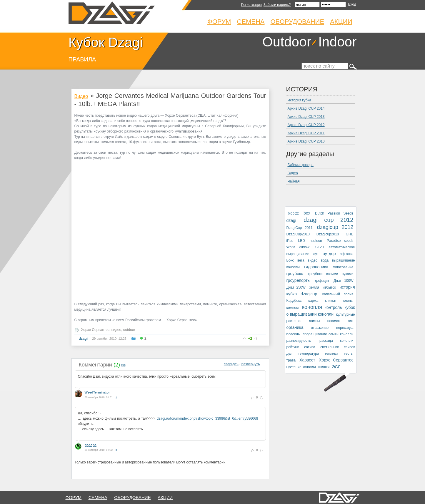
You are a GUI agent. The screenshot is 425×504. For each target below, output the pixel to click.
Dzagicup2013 (328, 234)
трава (291, 360)
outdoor (129, 330)
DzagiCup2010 (298, 234)
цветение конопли (301, 367)
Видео (81, 96)
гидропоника (316, 267)
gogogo (91, 445)
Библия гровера (301, 165)
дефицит (322, 281)
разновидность (299, 341)
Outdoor (287, 42)
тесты (349, 354)
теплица (331, 354)
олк (351, 321)
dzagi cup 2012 (328, 220)
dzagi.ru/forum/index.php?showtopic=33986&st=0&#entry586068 (207, 418)
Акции (341, 22)
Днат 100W (343, 281)
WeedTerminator (97, 392)
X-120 (319, 247)
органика (295, 327)
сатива (310, 347)
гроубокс (295, 274)
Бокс (290, 260)
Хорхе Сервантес (95, 330)
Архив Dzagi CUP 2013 (306, 117)
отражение (320, 328)
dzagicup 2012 (335, 227)
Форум (219, 22)
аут (316, 254)
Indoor (337, 42)
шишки (324, 367)
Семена (251, 22)
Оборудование (297, 22)
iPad (290, 241)
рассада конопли (336, 341)
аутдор (329, 254)
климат (331, 301)
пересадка (345, 328)
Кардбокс (294, 301)
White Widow (298, 247)
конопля (312, 307)
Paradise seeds (340, 241)
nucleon (316, 241)
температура (308, 354)
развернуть (251, 364)
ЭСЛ (336, 367)
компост (293, 308)
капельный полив (338, 294)
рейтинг (293, 347)
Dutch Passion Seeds (334, 213)
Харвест (307, 360)
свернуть (231, 364)
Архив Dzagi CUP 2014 (306, 108)
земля (314, 287)
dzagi (83, 339)
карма (313, 301)
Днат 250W (296, 287)
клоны (348, 301)
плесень (293, 334)
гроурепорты (299, 280)
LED (302, 241)
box (307, 213)
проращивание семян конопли (328, 334)
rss (123, 365)
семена (98, 497)
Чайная (294, 181)
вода (325, 260)
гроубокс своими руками (331, 274)
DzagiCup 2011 (300, 228)
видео (116, 330)
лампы (314, 321)
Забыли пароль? (277, 5)
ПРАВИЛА (82, 59)
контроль (333, 307)
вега (301, 260)
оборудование (132, 497)
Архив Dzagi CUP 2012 (306, 125)
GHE (349, 234)
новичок (334, 321)
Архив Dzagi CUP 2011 (306, 133)
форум (74, 497)
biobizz (293, 213)
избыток (329, 287)
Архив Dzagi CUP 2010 (306, 141)
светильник (330, 347)
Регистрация (251, 5)
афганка (346, 254)
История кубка (299, 100)
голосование (343, 267)
